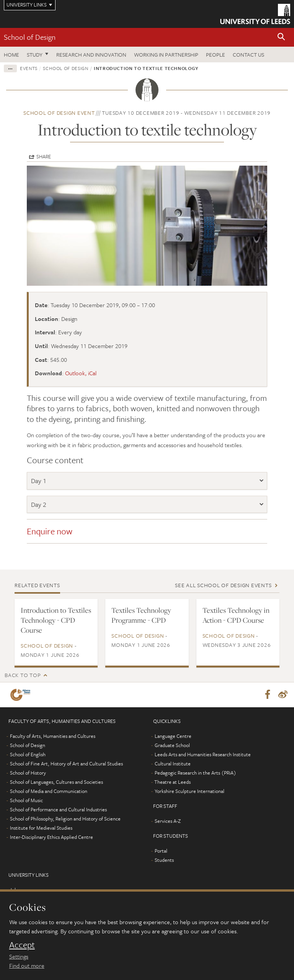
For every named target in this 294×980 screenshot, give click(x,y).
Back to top (23, 675)
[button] (281, 37)
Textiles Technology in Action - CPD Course (236, 615)
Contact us (248, 55)
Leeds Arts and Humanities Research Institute (203, 755)
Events (29, 68)
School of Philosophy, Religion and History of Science (65, 819)
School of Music (26, 801)
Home (11, 55)
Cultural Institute (173, 764)
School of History (28, 773)
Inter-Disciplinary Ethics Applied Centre (51, 837)
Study (35, 55)
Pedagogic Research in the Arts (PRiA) (195, 773)
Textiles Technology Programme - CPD (141, 615)
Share (44, 156)
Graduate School (172, 746)
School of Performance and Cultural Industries (58, 810)
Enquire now (51, 531)
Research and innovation (91, 55)
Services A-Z (168, 821)
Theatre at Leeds (172, 782)
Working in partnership (166, 55)
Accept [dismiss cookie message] (22, 945)
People (216, 55)
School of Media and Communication (49, 791)
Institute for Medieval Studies (41, 828)
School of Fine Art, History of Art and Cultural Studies (66, 764)
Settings (19, 956)
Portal (161, 851)
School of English (28, 755)
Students (164, 860)
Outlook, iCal (81, 373)
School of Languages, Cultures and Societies (56, 782)
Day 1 (39, 481)
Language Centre (173, 736)
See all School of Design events (223, 585)
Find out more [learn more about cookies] (27, 965)
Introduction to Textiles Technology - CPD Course (56, 620)
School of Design (30, 37)
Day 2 (39, 504)
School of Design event (59, 113)
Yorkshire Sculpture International (189, 791)
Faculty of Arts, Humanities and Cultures (53, 736)
